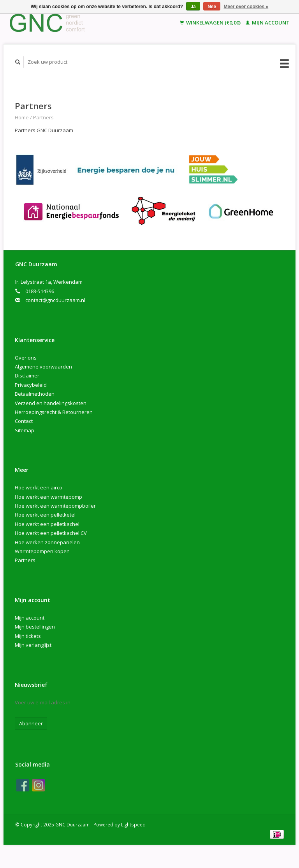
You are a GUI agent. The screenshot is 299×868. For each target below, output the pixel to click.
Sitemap (25, 430)
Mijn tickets (28, 636)
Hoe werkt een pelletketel (45, 515)
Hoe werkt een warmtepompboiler (55, 506)
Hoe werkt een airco (39, 487)
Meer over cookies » (246, 7)
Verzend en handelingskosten (51, 403)
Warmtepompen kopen (42, 551)
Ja (193, 7)
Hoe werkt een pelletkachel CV (51, 533)
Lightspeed (133, 824)
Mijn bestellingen (35, 627)
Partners (43, 117)
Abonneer (31, 723)
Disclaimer (27, 375)
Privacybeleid (31, 385)
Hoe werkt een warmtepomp (48, 497)
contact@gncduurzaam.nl (55, 300)
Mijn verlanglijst (33, 645)
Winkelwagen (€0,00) (211, 23)
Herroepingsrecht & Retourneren (54, 412)
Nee (212, 7)
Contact (24, 421)
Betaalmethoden (35, 394)
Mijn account (268, 23)
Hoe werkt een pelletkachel (47, 524)
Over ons (26, 358)
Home (22, 117)
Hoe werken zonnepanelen (47, 542)
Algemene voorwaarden (43, 367)
